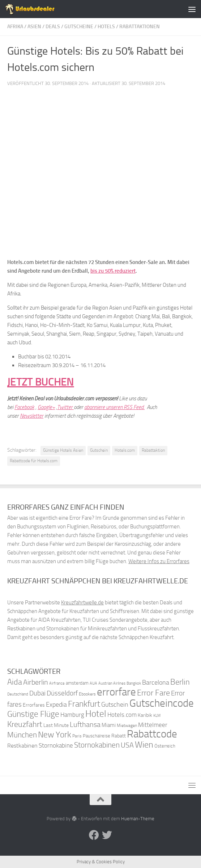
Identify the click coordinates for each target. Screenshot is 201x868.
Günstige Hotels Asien (63, 450)
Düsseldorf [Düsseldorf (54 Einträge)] (62, 693)
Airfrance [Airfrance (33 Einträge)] (57, 683)
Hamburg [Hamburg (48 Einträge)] (72, 715)
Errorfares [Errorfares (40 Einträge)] (34, 705)
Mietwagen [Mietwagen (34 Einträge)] (127, 726)
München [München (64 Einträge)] (22, 735)
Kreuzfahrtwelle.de (82, 603)
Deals (53, 27)
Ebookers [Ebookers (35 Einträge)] (87, 694)
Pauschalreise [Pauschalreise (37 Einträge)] (97, 736)
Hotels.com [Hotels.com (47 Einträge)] (122, 715)
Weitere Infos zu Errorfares (159, 561)
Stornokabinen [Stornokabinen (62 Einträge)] (97, 745)
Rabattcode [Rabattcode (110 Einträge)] (152, 734)
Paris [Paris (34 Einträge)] (77, 736)
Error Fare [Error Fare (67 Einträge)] (153, 693)
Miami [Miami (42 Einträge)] (109, 725)
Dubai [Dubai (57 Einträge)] (37, 693)
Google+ (46, 407)
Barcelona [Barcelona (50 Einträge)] (156, 683)
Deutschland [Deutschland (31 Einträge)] (18, 694)
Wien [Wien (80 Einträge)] (144, 744)
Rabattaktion (153, 450)
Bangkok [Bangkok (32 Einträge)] (134, 683)
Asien (34, 27)
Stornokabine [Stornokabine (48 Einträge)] (56, 745)
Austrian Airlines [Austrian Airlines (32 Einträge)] (112, 683)
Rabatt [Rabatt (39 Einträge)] (119, 736)
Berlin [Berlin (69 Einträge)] (180, 682)
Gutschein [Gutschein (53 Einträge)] (115, 705)
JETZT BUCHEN (41, 382)
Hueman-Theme (138, 819)
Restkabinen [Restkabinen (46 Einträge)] (22, 746)
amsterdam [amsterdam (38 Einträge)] (77, 683)
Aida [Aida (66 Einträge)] (15, 682)
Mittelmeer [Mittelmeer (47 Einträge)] (153, 725)
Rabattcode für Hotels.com (34, 461)
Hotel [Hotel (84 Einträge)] (96, 714)
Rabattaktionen (140, 27)
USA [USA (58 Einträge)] (127, 745)
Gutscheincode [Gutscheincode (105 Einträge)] (162, 703)
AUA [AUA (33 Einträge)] (93, 683)
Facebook (24, 407)
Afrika (15, 27)
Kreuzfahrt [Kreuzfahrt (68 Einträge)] (25, 724)
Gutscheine (79, 27)
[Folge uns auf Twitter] (107, 835)
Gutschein (99, 450)
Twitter (65, 407)
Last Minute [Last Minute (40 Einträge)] (56, 725)
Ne (23, 416)
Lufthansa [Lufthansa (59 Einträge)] (85, 724)
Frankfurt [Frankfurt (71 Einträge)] (84, 704)
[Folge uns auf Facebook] (94, 835)
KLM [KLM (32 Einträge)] (157, 716)
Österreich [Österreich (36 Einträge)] (165, 746)
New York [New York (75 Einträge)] (55, 735)
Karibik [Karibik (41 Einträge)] (145, 715)
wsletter (35, 416)
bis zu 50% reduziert (113, 271)
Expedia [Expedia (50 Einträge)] (56, 705)
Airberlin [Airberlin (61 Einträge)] (36, 682)
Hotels (106, 27)
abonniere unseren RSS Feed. (114, 407)
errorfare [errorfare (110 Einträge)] (116, 692)
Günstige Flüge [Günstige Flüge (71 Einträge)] (33, 714)
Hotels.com (125, 450)
